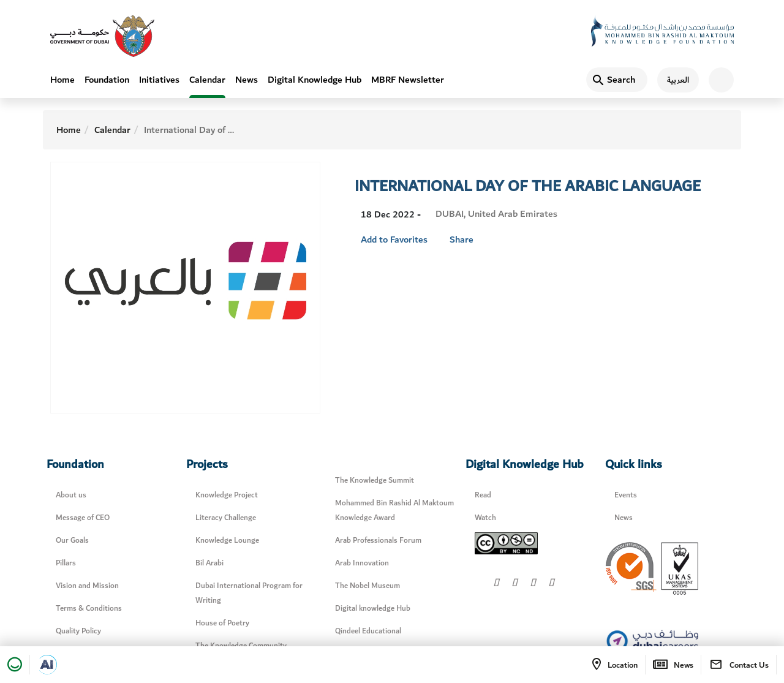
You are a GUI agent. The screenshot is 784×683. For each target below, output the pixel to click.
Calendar (207, 80)
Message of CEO (83, 518)
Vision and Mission (87, 586)
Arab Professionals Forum (378, 541)
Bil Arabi (209, 563)
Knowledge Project (227, 495)
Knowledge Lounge (227, 541)
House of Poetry (222, 623)
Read (483, 495)
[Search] (617, 80)
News (247, 80)
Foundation (107, 80)
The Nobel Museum (367, 586)
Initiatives (159, 80)
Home (62, 80)
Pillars (66, 563)
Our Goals (72, 541)
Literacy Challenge (226, 518)
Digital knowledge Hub (373, 609)
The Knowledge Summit (375, 481)
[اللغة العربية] (673, 80)
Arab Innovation (362, 563)
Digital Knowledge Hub (315, 80)
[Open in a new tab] (47, 665)
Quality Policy (78, 631)
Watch (485, 518)
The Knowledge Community (241, 646)
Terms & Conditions (89, 609)
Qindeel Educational (368, 631)
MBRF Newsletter (408, 80)
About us (71, 495)
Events (626, 495)
